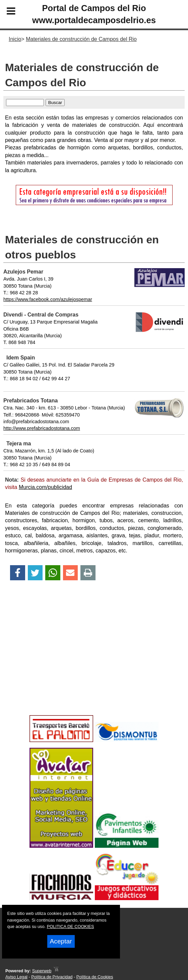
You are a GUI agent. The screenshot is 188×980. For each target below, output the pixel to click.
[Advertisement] (94, 659)
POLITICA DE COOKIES (71, 926)
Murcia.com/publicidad (45, 487)
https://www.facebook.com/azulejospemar (48, 299)
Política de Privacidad (52, 977)
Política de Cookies (95, 977)
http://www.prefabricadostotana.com (42, 428)
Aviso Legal (16, 977)
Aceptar (61, 941)
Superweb (42, 971)
